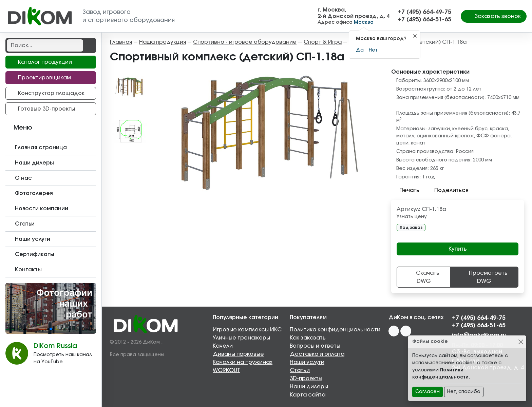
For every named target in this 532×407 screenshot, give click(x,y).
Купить (458, 249)
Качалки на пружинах (243, 362)
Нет (373, 50)
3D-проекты (306, 379)
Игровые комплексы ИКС (247, 330)
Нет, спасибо (464, 392)
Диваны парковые (238, 354)
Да (360, 50)
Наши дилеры (309, 387)
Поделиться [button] (447, 190)
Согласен (427, 392)
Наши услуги (307, 362)
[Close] (521, 342)
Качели (223, 346)
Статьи (300, 370)
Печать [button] (405, 190)
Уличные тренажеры (241, 338)
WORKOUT (226, 370)
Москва (364, 22)
